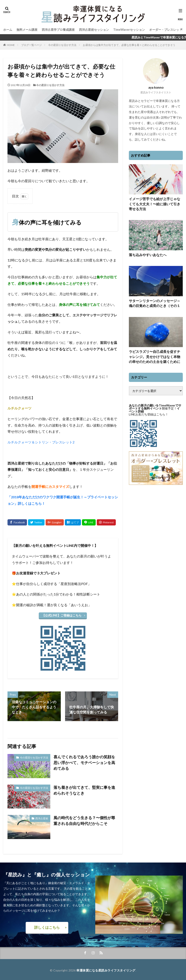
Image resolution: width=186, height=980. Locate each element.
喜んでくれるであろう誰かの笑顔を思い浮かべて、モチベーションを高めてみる (84, 759)
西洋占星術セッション (94, 29)
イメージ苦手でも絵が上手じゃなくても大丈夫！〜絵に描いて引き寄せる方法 (154, 203)
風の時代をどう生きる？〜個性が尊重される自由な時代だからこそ (84, 819)
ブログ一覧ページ (31, 45)
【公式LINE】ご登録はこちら (62, 615)
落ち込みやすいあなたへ (145, 253)
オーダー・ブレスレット (165, 29)
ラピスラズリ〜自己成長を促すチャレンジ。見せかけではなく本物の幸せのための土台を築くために (154, 353)
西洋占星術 (43, 817)
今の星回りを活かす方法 (62, 45)
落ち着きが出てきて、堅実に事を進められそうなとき (84, 789)
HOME (11, 45)
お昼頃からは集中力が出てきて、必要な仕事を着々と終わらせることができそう (129, 45)
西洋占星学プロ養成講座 (58, 29)
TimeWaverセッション (129, 29)
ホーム (8, 29)
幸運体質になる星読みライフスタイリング (106, 969)
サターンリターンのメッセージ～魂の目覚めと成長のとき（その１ (154, 301)
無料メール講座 (27, 29)
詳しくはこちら (47, 926)
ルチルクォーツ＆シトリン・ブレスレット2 (41, 442)
